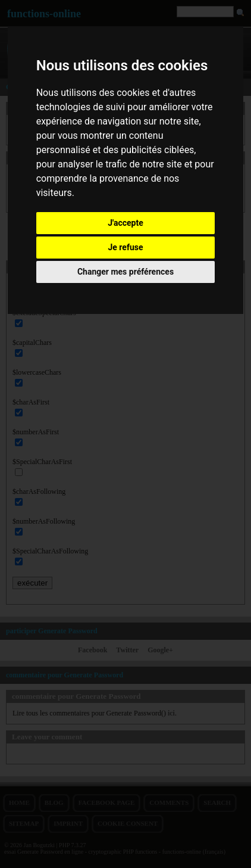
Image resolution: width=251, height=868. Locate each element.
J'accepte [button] (125, 223)
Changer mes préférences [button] (125, 272)
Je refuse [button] (125, 247)
